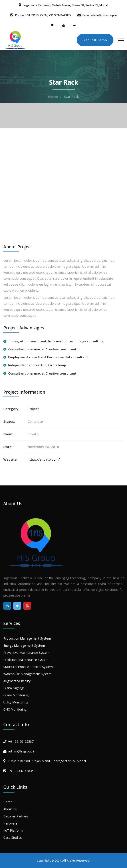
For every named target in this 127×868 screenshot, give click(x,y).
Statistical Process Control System (28, 667)
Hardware (10, 823)
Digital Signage (14, 688)
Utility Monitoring (16, 702)
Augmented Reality (17, 681)
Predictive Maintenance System (26, 660)
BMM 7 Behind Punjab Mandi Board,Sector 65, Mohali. (48, 761)
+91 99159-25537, (21, 741)
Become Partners (16, 816)
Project (33, 409)
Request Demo (95, 40)
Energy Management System (24, 645)
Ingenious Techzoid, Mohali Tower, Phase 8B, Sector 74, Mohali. (66, 5)
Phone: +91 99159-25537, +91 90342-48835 (43, 15)
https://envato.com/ (44, 459)
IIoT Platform (13, 830)
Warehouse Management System (27, 674)
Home (53, 96)
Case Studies (13, 838)
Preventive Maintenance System (26, 653)
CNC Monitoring (15, 709)
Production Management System (27, 638)
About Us (10, 809)
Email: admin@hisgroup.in (100, 15)
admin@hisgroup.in (22, 751)
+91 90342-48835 (21, 771)
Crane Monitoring (16, 695)
